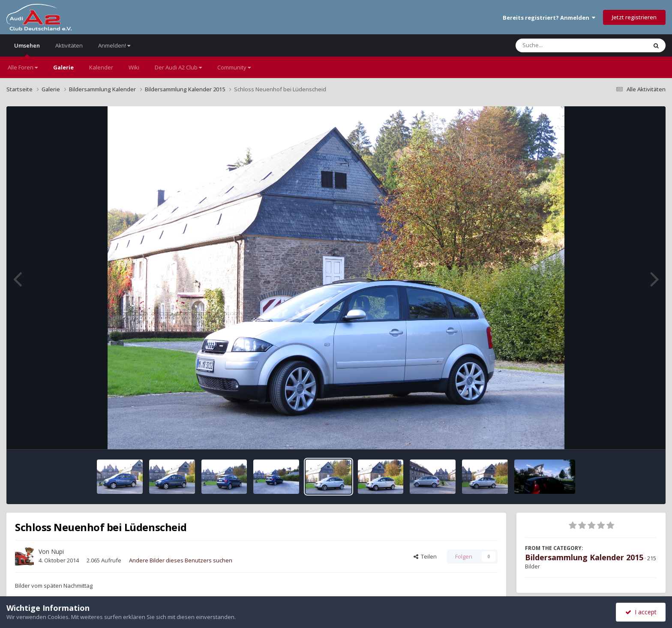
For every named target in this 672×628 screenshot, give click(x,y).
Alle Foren (23, 67)
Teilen (425, 556)
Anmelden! (114, 45)
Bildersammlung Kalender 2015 (584, 557)
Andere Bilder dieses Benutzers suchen (181, 560)
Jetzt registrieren (634, 17)
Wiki (134, 67)
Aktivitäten (69, 45)
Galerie (63, 67)
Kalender (101, 67)
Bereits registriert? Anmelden (549, 18)
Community (234, 67)
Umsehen (27, 49)
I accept (641, 612)
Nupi (57, 551)
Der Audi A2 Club (178, 67)
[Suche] (564, 45)
